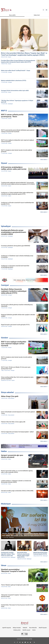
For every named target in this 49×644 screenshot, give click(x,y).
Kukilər (34, 630)
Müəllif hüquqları (43, 628)
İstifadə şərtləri (17, 630)
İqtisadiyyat (6, 226)
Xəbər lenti (37, 15)
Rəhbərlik (25, 628)
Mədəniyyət (6, 504)
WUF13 (4, 111)
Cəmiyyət (5, 285)
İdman (4, 565)
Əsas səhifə (12, 15)
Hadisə (4, 451)
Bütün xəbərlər (44, 160)
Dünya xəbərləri (7, 392)
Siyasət (4, 163)
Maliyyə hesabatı (17, 628)
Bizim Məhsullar (33, 628)
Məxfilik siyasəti (26, 630)
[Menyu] (46, 10)
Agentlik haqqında (7, 628)
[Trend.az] (6, 10)
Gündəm (5, 338)
